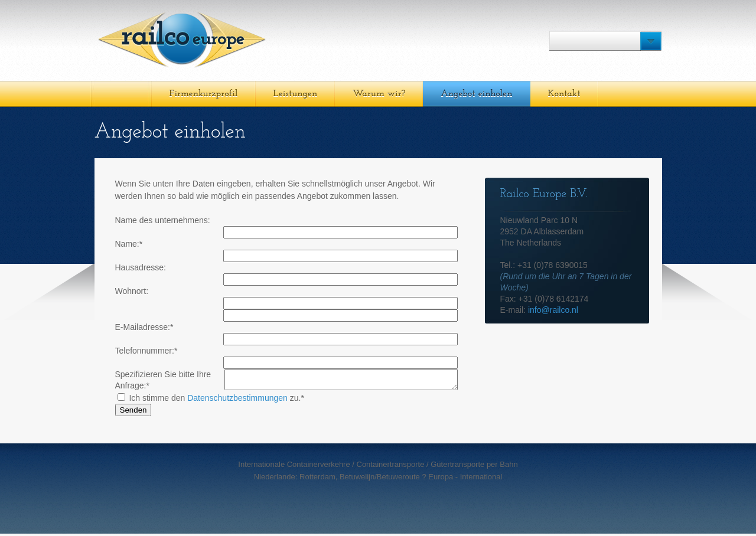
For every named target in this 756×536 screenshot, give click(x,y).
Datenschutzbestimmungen (237, 400)
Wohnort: (132, 291)
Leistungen (296, 94)
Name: (129, 244)
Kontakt (564, 94)
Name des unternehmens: (163, 220)
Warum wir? (379, 94)
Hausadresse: (141, 267)
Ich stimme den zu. (211, 400)
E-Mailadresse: (144, 327)
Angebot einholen (476, 94)
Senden (133, 412)
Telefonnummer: (146, 351)
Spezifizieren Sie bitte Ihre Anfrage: (163, 380)
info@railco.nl (553, 310)
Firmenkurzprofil (204, 94)
